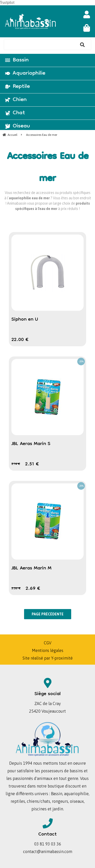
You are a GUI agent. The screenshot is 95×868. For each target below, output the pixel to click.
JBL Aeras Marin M (31, 568)
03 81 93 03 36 (48, 844)
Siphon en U (25, 320)
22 (20, 340)
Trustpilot (7, 3)
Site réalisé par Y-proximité (48, 658)
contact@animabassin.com (48, 851)
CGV (48, 643)
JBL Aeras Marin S (31, 444)
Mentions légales (48, 650)
